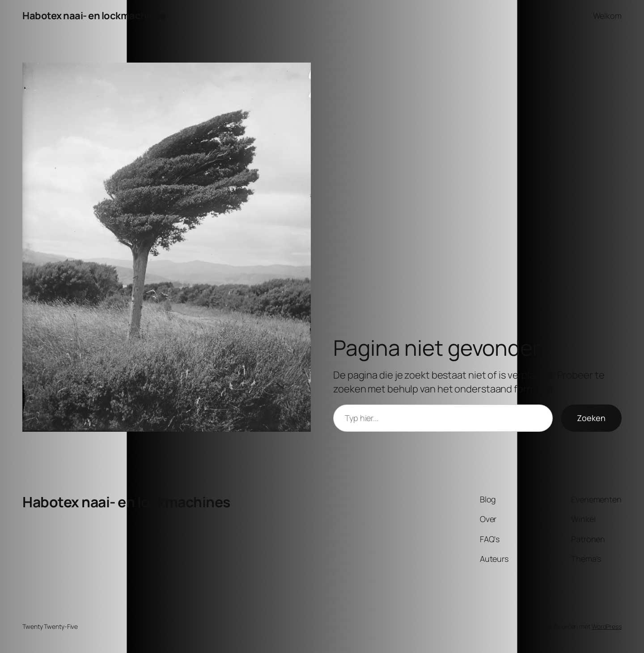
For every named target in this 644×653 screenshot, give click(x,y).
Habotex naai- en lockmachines (94, 16)
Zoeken (591, 418)
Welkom (607, 16)
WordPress (607, 626)
